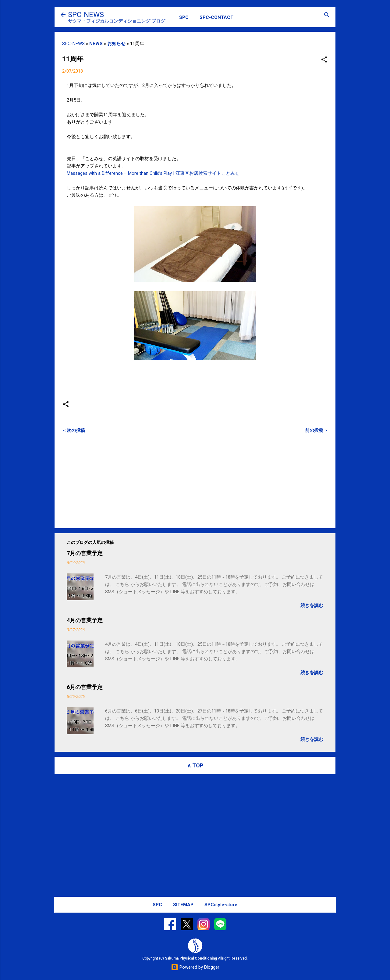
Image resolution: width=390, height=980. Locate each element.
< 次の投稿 (74, 430)
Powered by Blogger (195, 967)
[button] (324, 60)
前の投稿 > (316, 430)
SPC (184, 17)
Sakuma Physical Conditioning (191, 958)
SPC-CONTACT (216, 17)
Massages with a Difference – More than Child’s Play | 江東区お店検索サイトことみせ (153, 173)
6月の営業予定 (85, 687)
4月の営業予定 (85, 620)
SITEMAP (183, 905)
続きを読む (312, 605)
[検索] (327, 15)
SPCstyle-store (221, 905)
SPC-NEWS (86, 15)
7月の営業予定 (85, 553)
